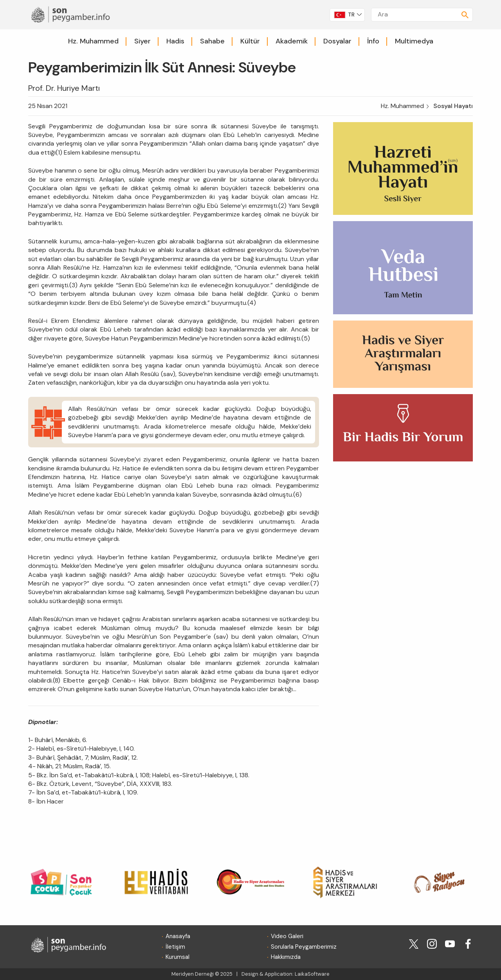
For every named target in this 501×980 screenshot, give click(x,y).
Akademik (292, 41)
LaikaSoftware (312, 974)
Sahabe (212, 41)
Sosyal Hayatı (453, 106)
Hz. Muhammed (93, 41)
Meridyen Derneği (193, 974)
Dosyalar (337, 41)
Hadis (175, 41)
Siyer (142, 41)
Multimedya (414, 41)
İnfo (373, 41)
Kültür (250, 41)
